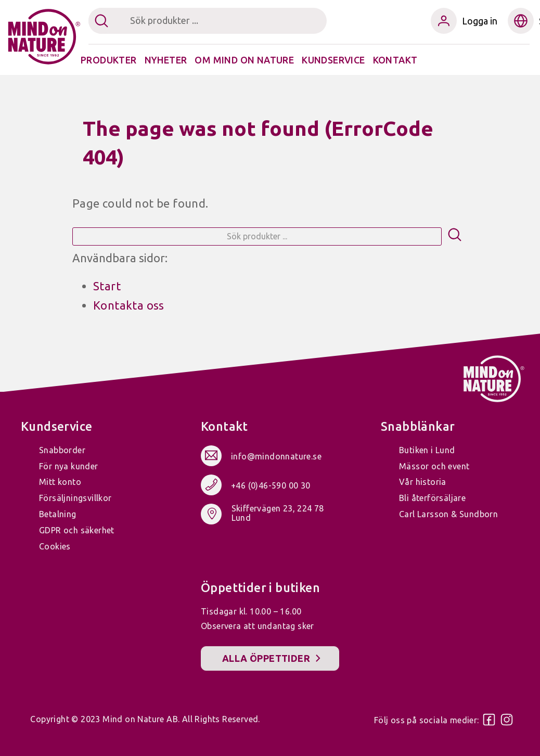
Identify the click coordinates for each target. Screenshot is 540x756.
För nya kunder (69, 466)
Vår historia (423, 482)
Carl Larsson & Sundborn (448, 514)
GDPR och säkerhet (77, 530)
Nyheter (166, 60)
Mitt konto (60, 482)
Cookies (55, 546)
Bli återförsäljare (432, 498)
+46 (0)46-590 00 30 (271, 485)
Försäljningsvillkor (75, 498)
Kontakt (395, 60)
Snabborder (62, 450)
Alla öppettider (266, 658)
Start (107, 286)
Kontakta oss (129, 305)
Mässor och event (434, 466)
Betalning (58, 514)
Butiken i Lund (427, 450)
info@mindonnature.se (276, 456)
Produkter (109, 60)
